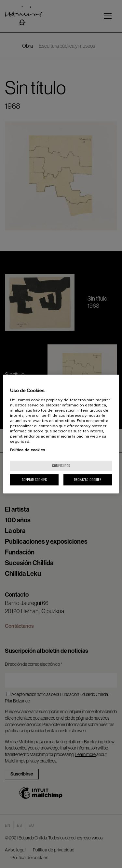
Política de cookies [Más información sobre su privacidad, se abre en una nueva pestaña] (27, 450)
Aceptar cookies (34, 480)
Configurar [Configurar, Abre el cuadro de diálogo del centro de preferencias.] (61, 466)
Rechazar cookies (88, 480)
